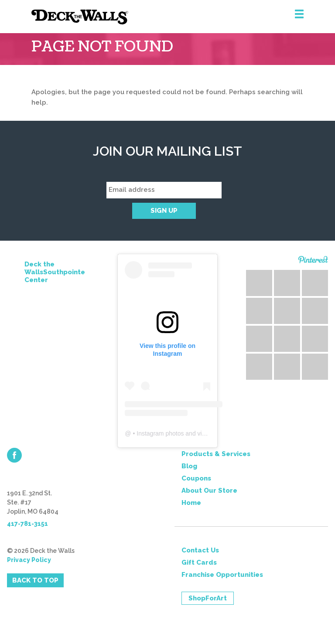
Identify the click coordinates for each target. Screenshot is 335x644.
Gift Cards (199, 562)
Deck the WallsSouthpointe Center (55, 272)
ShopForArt (208, 598)
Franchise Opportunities (222, 575)
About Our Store (209, 491)
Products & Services (216, 454)
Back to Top (35, 580)
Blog (189, 466)
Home (191, 503)
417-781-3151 (27, 524)
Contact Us (200, 550)
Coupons (196, 478)
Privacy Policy (29, 560)
